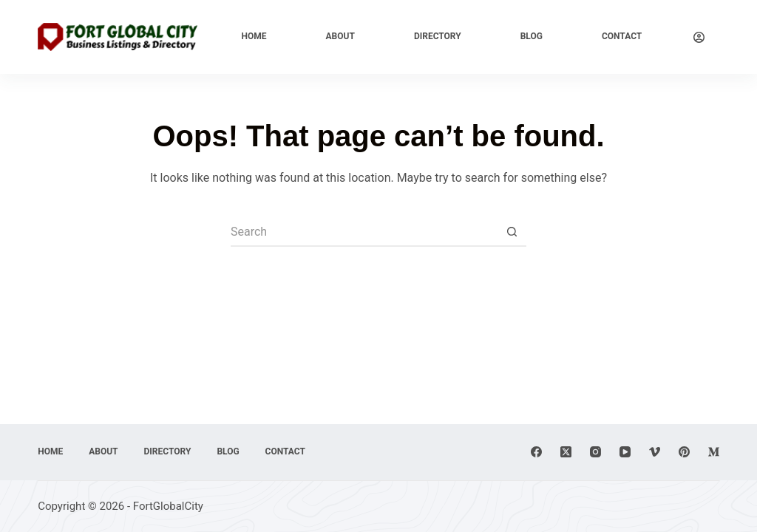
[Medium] (714, 452)
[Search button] (512, 232)
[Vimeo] (655, 452)
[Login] (699, 37)
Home (254, 36)
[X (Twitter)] (566, 452)
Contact (622, 36)
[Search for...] (364, 232)
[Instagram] (595, 452)
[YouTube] (625, 452)
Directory (438, 36)
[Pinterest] (684, 452)
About (340, 36)
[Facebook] (536, 452)
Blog (532, 36)
